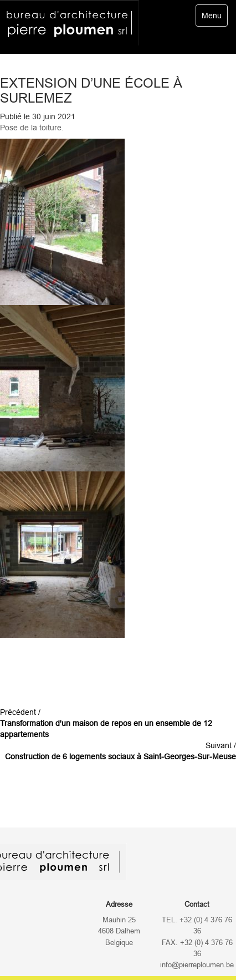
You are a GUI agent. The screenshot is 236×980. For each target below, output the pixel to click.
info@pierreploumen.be (197, 965)
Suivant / (120, 751)
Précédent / (106, 723)
